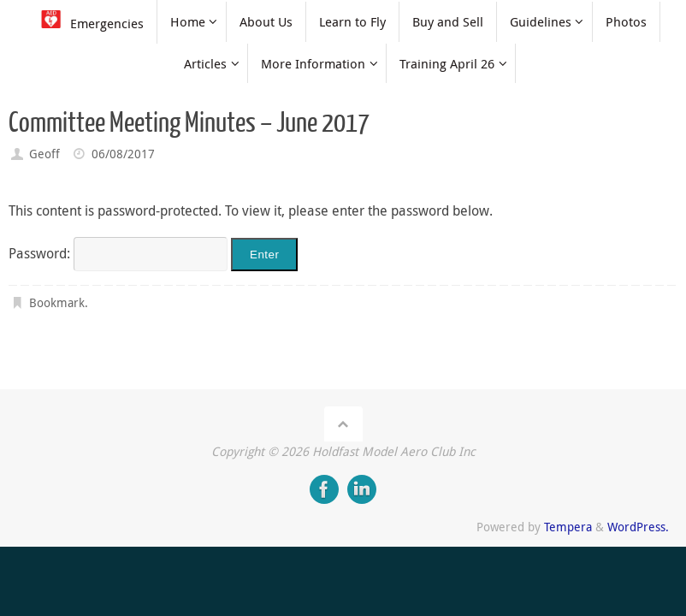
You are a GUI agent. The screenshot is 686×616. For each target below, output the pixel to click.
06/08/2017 (123, 154)
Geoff (44, 154)
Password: (118, 253)
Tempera (568, 527)
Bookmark (57, 302)
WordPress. (638, 527)
